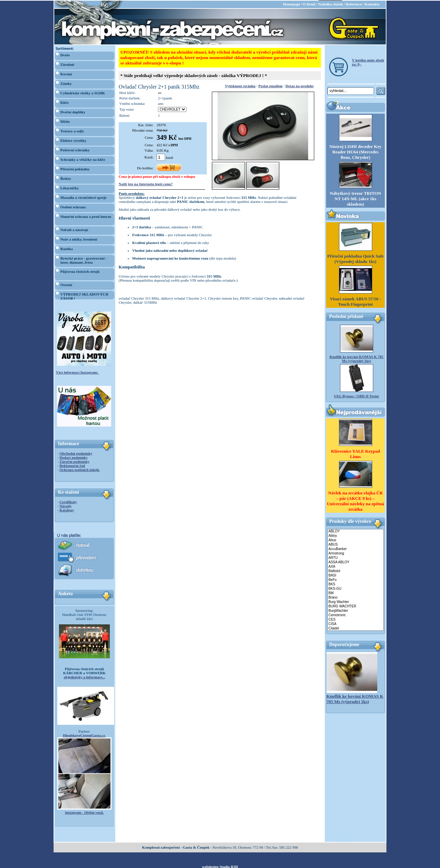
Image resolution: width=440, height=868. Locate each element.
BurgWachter (356, 610)
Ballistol (356, 571)
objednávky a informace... (84, 676)
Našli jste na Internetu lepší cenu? (146, 183)
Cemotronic (356, 615)
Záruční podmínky (74, 461)
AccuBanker (356, 549)
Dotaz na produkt (299, 85)
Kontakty (372, 3)
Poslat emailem (270, 85)
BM (356, 593)
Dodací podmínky (73, 457)
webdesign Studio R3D (220, 866)
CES (356, 619)
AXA (356, 566)
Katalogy (67, 509)
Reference (354, 3)
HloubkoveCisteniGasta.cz (84, 735)
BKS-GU (356, 588)
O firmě (309, 3)
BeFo (356, 579)
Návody (65, 505)
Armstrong (356, 553)
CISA (356, 624)
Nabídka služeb (331, 3)
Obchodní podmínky (76, 453)
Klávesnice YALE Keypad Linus (355, 453)
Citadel (356, 628)
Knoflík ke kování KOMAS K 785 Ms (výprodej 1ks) (356, 358)
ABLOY (356, 531)
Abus (356, 540)
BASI (356, 575)
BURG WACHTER (356, 606)
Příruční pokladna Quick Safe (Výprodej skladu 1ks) (355, 258)
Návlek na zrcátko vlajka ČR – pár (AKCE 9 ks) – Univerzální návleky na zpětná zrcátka (355, 500)
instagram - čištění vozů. (84, 812)
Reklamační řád (72, 465)
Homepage (292, 3)
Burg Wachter (356, 601)
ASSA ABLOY (356, 562)
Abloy (356, 535)
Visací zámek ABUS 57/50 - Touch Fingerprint (355, 301)
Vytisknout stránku (240, 85)
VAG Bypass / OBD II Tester (357, 396)
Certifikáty (68, 501)
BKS (356, 584)
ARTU (356, 557)
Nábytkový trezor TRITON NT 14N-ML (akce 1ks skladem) (355, 198)
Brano (356, 597)
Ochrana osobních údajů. (79, 469)
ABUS (356, 544)
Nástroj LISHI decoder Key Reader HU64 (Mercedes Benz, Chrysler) (356, 151)
